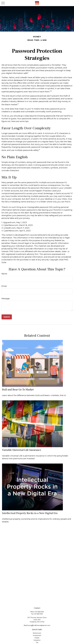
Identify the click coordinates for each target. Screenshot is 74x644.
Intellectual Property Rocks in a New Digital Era (30, 513)
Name (4, 274)
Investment (37, 635)
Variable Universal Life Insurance (22, 450)
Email (4, 286)
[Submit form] (7, 317)
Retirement (37, 633)
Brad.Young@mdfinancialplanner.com (37, 625)
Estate (37, 638)
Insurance (37, 640)
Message (6, 299)
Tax (37, 642)
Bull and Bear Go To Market (18, 390)
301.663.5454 (40, 612)
